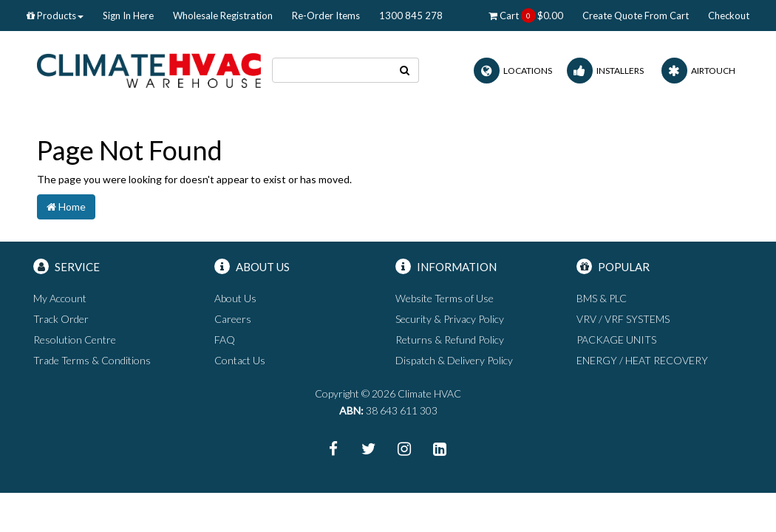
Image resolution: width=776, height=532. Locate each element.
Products (55, 16)
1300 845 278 (411, 16)
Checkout (729, 16)
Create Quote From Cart (636, 16)
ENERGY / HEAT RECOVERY (642, 360)
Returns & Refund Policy (450, 340)
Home (66, 207)
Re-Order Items (326, 16)
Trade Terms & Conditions (92, 360)
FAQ (225, 340)
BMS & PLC (602, 298)
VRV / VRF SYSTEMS (623, 319)
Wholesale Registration (223, 16)
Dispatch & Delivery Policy (454, 360)
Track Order (61, 319)
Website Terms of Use (445, 298)
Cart (526, 16)
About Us (235, 298)
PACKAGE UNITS (616, 340)
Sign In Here (128, 16)
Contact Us (240, 360)
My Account (60, 298)
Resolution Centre (75, 340)
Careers (233, 319)
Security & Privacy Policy (450, 319)
